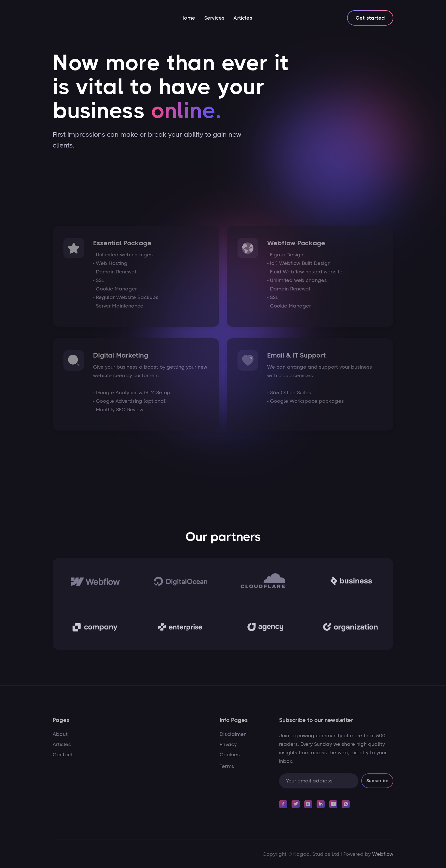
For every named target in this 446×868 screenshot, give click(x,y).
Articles (243, 18)
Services (214, 18)
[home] (74, 18)
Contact (63, 755)
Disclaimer (233, 734)
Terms (227, 766)
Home (188, 18)
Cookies (230, 755)
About (60, 734)
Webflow (383, 854)
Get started (370, 18)
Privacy (228, 744)
